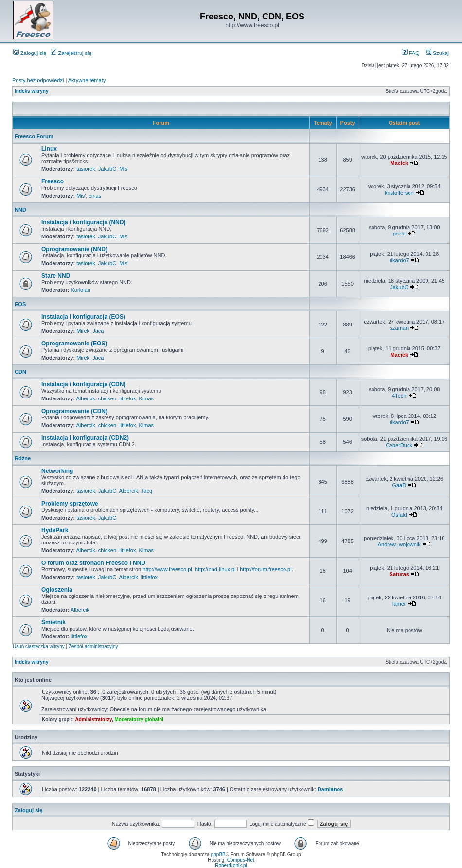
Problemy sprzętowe (70, 504)
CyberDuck (399, 445)
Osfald (399, 515)
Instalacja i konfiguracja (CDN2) (85, 438)
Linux (49, 149)
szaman (400, 328)
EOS (20, 304)
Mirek (83, 331)
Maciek (399, 163)
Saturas (399, 574)
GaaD (399, 485)
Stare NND (56, 276)
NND (20, 210)
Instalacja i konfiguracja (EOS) (83, 317)
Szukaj (437, 53)
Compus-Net (241, 860)
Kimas (147, 398)
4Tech (399, 396)
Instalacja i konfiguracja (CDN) (83, 384)
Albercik (86, 398)
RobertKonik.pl (231, 865)
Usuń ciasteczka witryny (39, 646)
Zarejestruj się (71, 53)
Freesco (53, 181)
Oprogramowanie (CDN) (74, 411)
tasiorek (86, 169)
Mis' (124, 169)
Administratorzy (94, 719)
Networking (57, 471)
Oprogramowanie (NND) (74, 249)
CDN (20, 372)
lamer (399, 604)
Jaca (98, 331)
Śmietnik (53, 622)
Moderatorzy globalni (139, 719)
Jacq (147, 491)
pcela (399, 234)
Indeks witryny (31, 91)
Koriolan (81, 290)
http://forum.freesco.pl (266, 569)
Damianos (330, 789)
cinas (95, 196)
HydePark (55, 530)
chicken (107, 398)
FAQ (411, 53)
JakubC (107, 169)
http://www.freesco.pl (167, 569)
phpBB (218, 855)
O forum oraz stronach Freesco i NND (93, 563)
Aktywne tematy (87, 80)
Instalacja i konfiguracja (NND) (83, 222)
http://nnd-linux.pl (215, 569)
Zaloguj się (30, 53)
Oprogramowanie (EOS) (74, 344)
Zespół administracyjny (93, 646)
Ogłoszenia (57, 590)
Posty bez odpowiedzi (38, 80)
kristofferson (399, 193)
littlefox (127, 398)
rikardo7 (399, 260)
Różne (23, 458)
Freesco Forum (34, 136)
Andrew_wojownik (399, 544)
